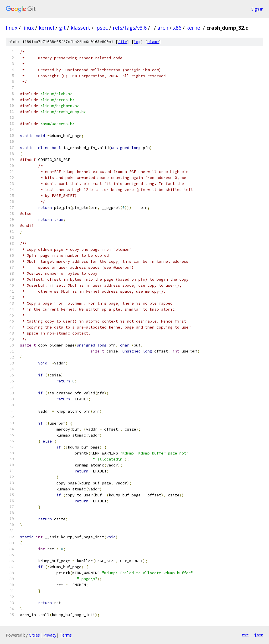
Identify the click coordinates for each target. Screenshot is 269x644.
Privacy (50, 635)
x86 (177, 28)
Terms (66, 635)
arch (163, 28)
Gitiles (34, 635)
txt (245, 635)
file (122, 42)
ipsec (101, 28)
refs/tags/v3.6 (130, 28)
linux (12, 28)
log (137, 42)
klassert (80, 28)
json (259, 635)
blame (153, 42)
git (62, 28)
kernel (46, 28)
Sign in (257, 9)
